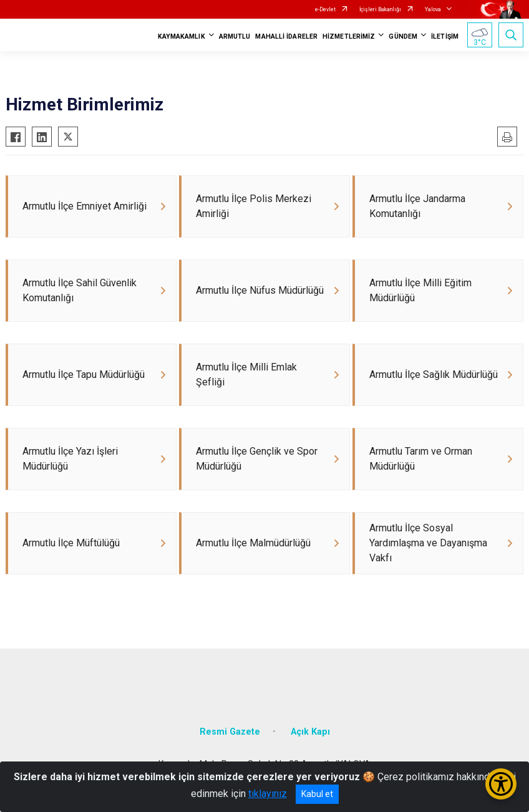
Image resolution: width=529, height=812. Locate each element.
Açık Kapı (310, 732)
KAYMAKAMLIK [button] (182, 36)
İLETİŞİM (445, 36)
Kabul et (317, 794)
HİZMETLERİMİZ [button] (349, 36)
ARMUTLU (235, 36)
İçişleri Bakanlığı (380, 9)
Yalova (433, 9)
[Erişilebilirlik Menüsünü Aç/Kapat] (501, 784)
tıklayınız (268, 794)
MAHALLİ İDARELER (286, 36)
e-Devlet (325, 9)
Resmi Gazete (230, 732)
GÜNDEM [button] (403, 36)
